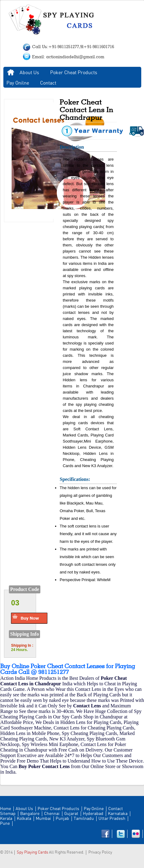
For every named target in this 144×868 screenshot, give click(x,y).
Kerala (6, 819)
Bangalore (30, 814)
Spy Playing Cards (32, 853)
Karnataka (118, 814)
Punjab (62, 819)
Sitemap (8, 814)
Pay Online (94, 809)
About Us (29, 73)
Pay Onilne (18, 83)
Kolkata (24, 819)
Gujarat (71, 814)
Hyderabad (93, 814)
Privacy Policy (100, 853)
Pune (5, 824)
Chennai (52, 814)
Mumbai (43, 819)
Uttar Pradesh (112, 819)
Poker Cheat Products (74, 73)
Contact (48, 83)
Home (11, 73)
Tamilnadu (84, 819)
